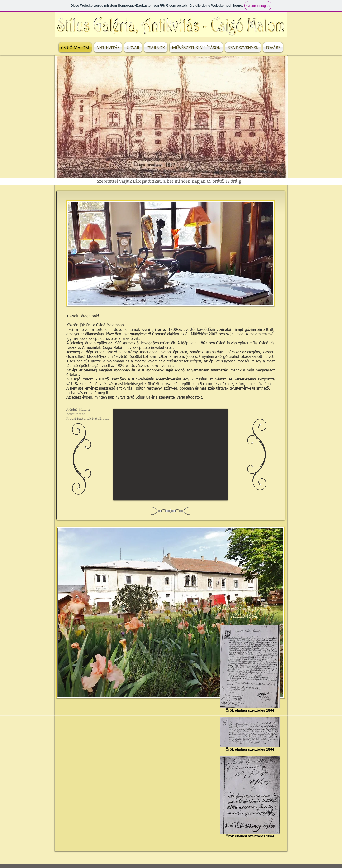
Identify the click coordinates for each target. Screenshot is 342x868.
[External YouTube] (171, 455)
